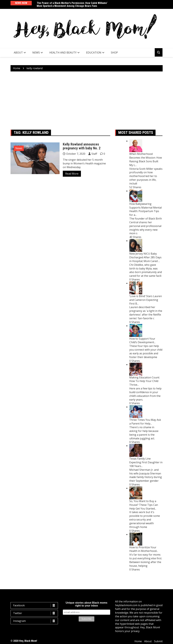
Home (138, 641)
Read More (72, 174)
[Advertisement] (87, 101)
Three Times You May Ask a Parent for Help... (145, 422)
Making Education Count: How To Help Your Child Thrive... (145, 381)
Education (94, 53)
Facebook (35, 605)
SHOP (114, 53)
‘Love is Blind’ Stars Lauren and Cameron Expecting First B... (146, 300)
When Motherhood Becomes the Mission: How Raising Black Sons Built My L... (146, 159)
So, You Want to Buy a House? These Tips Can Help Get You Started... (144, 505)
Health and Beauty (63, 53)
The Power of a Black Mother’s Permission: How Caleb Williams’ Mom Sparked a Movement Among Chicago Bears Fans (72, 4)
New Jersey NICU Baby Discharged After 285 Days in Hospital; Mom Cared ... (145, 257)
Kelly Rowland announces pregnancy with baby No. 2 (82, 146)
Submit (158, 641)
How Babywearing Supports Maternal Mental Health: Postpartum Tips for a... (145, 209)
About (18, 53)
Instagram (35, 621)
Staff (94, 154)
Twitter (35, 613)
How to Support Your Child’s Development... (142, 341)
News (36, 53)
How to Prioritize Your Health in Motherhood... (144, 549)
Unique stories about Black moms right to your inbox (87, 604)
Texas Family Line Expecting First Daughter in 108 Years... (146, 462)
